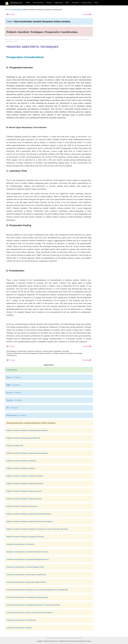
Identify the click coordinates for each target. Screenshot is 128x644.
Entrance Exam (87, 3)
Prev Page (11, 14)
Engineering (59, 3)
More (96, 3)
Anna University (38, 3)
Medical (49, 3)
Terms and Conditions (60, 638)
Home (7, 10)
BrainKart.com (16, 3)
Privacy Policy (50, 638)
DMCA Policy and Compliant (74, 638)
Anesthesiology (16, 10)
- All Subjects (14, 377)
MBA (67, 3)
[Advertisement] (110, 40)
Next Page (87, 14)
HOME (28, 3)
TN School (75, 3)
